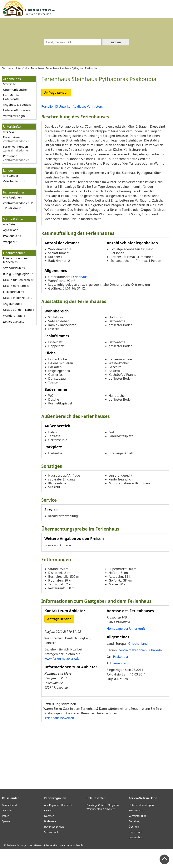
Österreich (8, 829)
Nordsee (49, 835)
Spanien (7, 840)
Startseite (10, 84)
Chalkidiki (12, 208)
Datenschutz (136, 856)
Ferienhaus (79, 296)
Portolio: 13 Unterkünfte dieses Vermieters (72, 106)
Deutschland (9, 824)
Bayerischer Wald (54, 845)
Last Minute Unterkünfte (11, 97)
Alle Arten (10, 131)
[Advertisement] (105, 773)
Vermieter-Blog (138, 835)
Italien (6, 835)
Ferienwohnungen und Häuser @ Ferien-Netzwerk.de (38, 864)
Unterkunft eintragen (141, 824)
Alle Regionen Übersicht (58, 824)
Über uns (134, 845)
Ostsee (48, 829)
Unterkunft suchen (16, 90)
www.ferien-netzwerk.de (62, 677)
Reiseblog (135, 840)
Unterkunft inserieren (18, 110)
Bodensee (50, 840)
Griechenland (12, 181)
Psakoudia (10, 236)
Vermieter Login (14, 116)
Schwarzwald (52, 851)
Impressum (136, 851)
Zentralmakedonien (16, 203)
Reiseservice (136, 829)
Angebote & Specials (17, 105)
